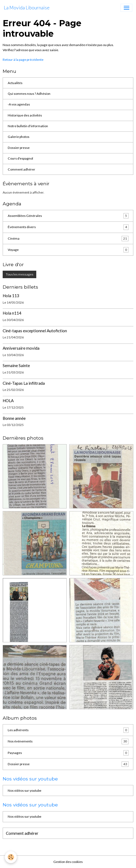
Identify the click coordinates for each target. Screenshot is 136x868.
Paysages (68, 753)
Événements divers (68, 227)
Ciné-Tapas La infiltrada (24, 383)
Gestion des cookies (68, 862)
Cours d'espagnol (20, 158)
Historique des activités (25, 115)
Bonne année (14, 418)
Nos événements (68, 741)
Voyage (68, 250)
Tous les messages (20, 274)
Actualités (15, 83)
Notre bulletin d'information (28, 126)
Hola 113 (11, 296)
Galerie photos (19, 137)
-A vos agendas (19, 104)
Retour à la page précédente (23, 60)
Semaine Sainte (16, 365)
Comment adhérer (21, 169)
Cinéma (68, 239)
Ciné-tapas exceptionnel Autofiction (35, 331)
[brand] (27, 8)
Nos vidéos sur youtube (25, 790)
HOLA (8, 401)
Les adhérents (68, 730)
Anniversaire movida (21, 348)
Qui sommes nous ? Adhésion (29, 94)
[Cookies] (11, 857)
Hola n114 (12, 313)
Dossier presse (19, 148)
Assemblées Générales (68, 216)
